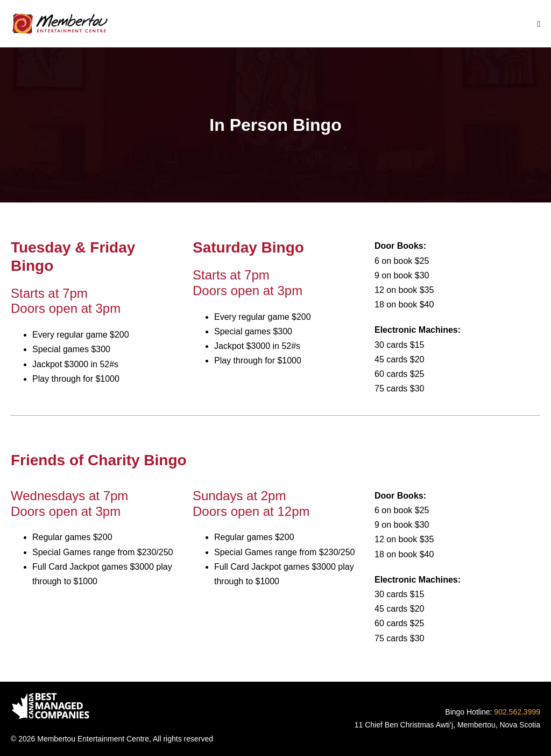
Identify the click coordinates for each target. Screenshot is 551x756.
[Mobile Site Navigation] (539, 24)
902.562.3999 (517, 712)
